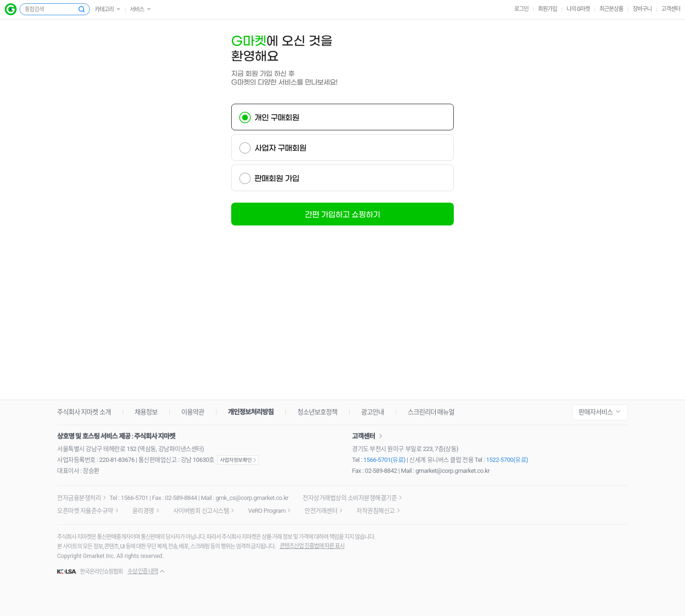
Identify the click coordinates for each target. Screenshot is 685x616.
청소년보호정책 (317, 412)
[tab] (342, 117)
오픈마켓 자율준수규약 (85, 511)
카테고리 (104, 10)
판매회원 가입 (277, 178)
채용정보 (146, 412)
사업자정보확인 (238, 460)
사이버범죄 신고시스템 (201, 511)
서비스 (137, 10)
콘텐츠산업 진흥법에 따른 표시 (312, 546)
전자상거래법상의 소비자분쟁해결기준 (350, 498)
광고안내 (372, 412)
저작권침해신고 (376, 511)
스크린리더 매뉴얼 (431, 412)
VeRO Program (267, 511)
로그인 (521, 9)
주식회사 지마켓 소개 (84, 412)
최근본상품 (611, 9)
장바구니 (642, 9)
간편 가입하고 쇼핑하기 (342, 215)
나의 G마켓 (578, 9)
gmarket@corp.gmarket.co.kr (453, 471)
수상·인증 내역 (143, 571)
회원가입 (548, 9)
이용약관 (193, 412)
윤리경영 (143, 511)
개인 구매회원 (277, 117)
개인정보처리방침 (251, 412)
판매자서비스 (596, 412)
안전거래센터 (321, 511)
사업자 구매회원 (280, 148)
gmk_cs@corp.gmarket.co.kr (252, 498)
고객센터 (671, 9)
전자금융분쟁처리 (79, 498)
